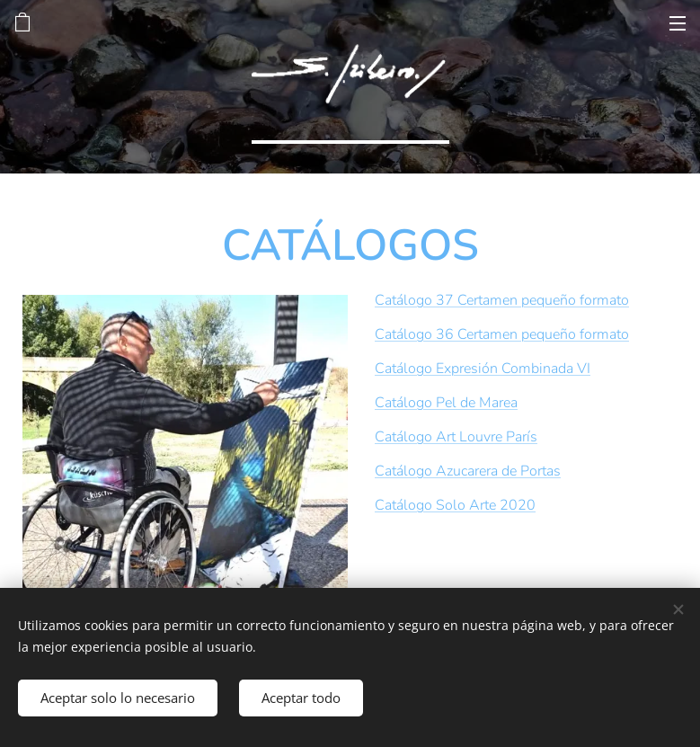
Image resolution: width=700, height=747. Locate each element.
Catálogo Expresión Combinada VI (483, 369)
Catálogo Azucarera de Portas (468, 471)
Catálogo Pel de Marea (446, 403)
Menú (678, 23)
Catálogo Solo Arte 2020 (455, 505)
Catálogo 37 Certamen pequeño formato (502, 300)
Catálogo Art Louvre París (456, 437)
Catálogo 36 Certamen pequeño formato (502, 334)
